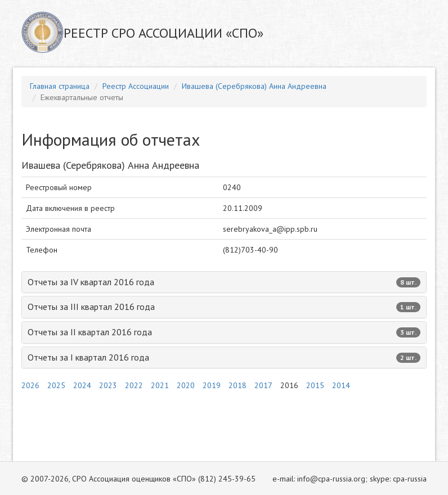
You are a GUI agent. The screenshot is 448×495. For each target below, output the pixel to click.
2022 (134, 385)
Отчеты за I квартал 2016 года (224, 357)
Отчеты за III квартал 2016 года (224, 307)
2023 (108, 385)
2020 (186, 385)
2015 (315, 385)
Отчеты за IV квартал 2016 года (224, 282)
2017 (263, 385)
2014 (341, 385)
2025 (56, 385)
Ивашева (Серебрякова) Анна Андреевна (254, 86)
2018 (238, 385)
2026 (30, 385)
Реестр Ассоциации (136, 86)
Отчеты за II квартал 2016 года (224, 332)
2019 (212, 385)
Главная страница (60, 86)
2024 (82, 385)
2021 (160, 385)
